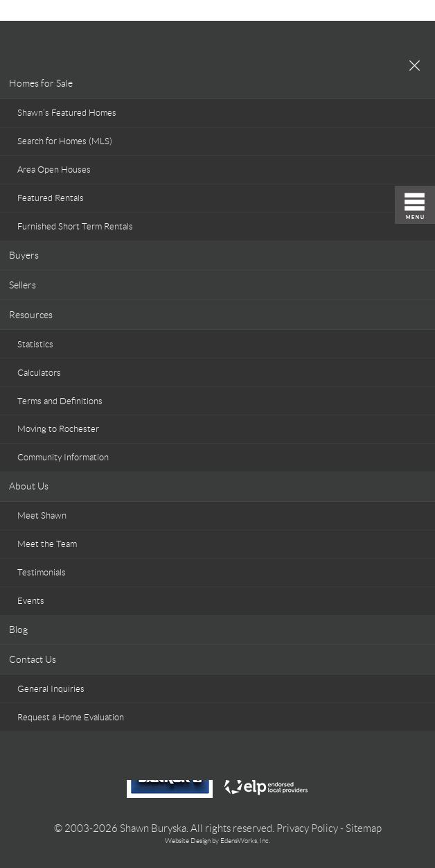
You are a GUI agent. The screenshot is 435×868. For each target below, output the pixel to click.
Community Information (63, 457)
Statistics (35, 344)
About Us (29, 486)
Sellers (23, 285)
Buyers (24, 255)
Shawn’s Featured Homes (67, 113)
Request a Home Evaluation (71, 717)
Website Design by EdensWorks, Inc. (217, 841)
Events (31, 601)
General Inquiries (51, 689)
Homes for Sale (41, 83)
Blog (18, 630)
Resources (31, 315)
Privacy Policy (307, 828)
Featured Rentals (51, 198)
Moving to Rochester (58, 429)
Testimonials (42, 572)
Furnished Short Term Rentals (75, 226)
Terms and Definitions (60, 401)
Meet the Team (47, 544)
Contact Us (33, 659)
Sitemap (364, 828)
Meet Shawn (42, 515)
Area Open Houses (54, 170)
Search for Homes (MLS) (65, 141)
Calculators (39, 373)
